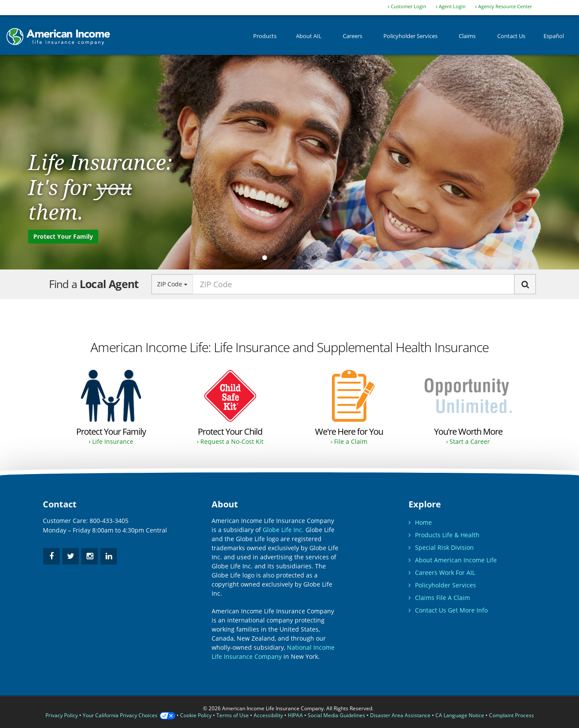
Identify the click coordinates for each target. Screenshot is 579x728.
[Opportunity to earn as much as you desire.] (468, 408)
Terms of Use (233, 715)
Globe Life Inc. (283, 530)
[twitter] (71, 556)
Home (420, 522)
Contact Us (511, 38)
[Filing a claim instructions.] (349, 408)
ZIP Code (172, 284)
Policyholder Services (410, 38)
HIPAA (295, 715)
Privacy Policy (62, 715)
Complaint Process (511, 715)
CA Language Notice (460, 715)
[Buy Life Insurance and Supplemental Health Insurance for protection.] (111, 408)
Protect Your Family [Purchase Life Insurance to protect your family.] (63, 236)
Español (554, 38)
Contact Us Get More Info (448, 610)
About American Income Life (453, 560)
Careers (352, 38)
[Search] (525, 284)
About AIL (309, 38)
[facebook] (51, 556)
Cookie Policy (196, 715)
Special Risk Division (441, 547)
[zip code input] (354, 284)
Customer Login (407, 6)
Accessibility (268, 715)
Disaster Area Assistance (400, 715)
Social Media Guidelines (336, 715)
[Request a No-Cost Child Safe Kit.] (230, 408)
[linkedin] (109, 556)
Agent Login (451, 6)
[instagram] (90, 556)
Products (265, 38)
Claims (467, 38)
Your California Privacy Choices (129, 715)
